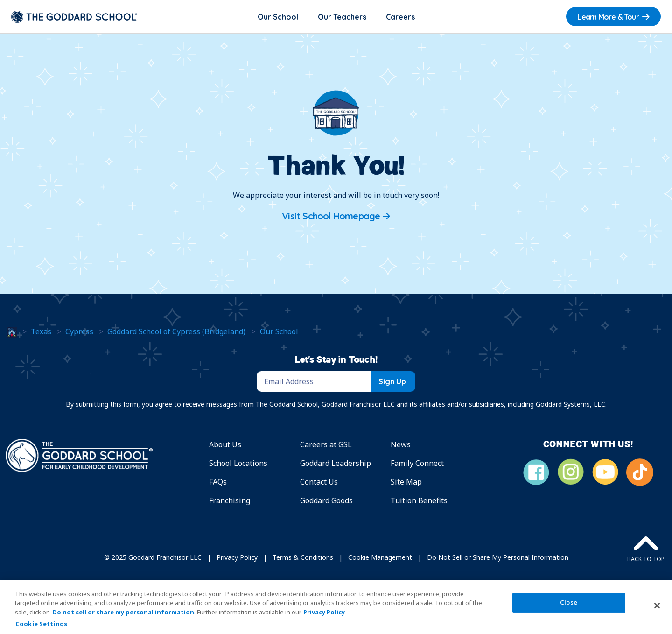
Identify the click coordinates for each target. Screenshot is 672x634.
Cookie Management (380, 557)
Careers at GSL (326, 444)
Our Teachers (342, 17)
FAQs (218, 482)
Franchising (230, 500)
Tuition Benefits (419, 500)
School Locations (238, 463)
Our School (278, 17)
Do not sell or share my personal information (123, 612)
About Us (225, 444)
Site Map (406, 482)
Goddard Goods (326, 500)
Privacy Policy (237, 557)
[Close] (657, 606)
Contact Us (319, 482)
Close (569, 602)
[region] (336, 607)
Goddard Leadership (336, 463)
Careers (400, 17)
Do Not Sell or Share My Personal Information (498, 557)
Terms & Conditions (303, 557)
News (401, 444)
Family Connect (417, 463)
